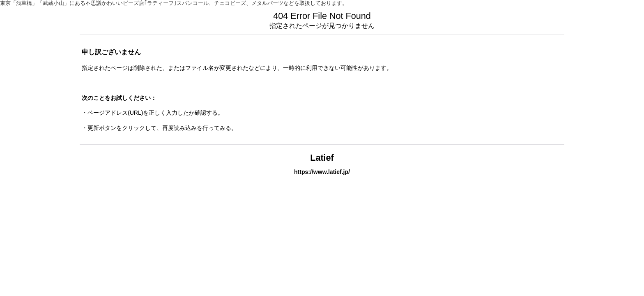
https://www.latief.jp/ (322, 172)
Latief (322, 158)
